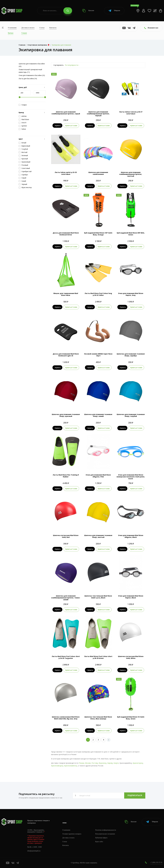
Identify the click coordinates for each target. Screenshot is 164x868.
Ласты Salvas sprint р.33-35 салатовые (66, 173)
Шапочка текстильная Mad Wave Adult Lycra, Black (98, 597)
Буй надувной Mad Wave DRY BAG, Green (131, 234)
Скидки (24, 33)
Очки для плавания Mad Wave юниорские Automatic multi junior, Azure (131, 477)
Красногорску (138, 763)
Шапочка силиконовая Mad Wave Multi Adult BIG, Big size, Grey (66, 718)
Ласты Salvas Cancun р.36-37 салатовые (131, 113)
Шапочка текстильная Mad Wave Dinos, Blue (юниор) (98, 718)
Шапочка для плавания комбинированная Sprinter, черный (98, 114)
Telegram (114, 11)
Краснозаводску (57, 766)
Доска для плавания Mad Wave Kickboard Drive (66, 234)
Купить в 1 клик (71, 126)
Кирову (110, 763)
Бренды (11, 33)
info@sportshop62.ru (34, 851)
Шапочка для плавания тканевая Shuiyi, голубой (131, 415)
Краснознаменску (71, 766)
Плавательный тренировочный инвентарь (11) (30, 71)
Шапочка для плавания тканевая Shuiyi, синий (98, 415)
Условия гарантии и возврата (72, 834)
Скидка (23, 105)
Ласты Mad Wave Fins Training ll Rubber (66, 476)
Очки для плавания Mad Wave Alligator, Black (131, 536)
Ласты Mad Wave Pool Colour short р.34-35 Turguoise (66, 657)
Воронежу (103, 763)
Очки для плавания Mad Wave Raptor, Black (131, 597)
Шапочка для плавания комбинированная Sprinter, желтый (131, 174)
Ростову (95, 763)
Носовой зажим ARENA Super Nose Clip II (98, 355)
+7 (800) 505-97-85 (156, 862)
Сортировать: (59, 65)
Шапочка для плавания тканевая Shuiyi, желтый (98, 536)
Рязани (82, 763)
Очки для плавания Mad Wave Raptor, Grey (131, 294)
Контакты (53, 28)
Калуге (116, 763)
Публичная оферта (101, 838)
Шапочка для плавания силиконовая (98, 173)
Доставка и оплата (28, 28)
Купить (57, 126)
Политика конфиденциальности (106, 830)
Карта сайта (99, 842)
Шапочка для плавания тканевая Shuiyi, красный (66, 415)
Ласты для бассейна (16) (28, 79)
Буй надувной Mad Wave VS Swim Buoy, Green (131, 718)
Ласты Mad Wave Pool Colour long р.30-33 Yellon (98, 294)
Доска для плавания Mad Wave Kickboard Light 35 (66, 355)
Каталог (88, 11)
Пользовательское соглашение (105, 834)
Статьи (42, 28)
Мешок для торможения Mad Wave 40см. (66, 294)
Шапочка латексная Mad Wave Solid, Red (66, 536)
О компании (12, 28)
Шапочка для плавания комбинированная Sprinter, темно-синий (66, 598)
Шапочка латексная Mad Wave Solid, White (131, 657)
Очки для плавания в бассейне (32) (32, 75)
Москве (88, 763)
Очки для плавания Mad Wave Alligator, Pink (98, 476)
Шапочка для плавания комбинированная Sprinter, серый (66, 113)
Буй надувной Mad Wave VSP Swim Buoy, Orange (98, 234)
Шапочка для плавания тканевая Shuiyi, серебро (131, 355)
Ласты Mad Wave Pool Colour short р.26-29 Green (98, 657)
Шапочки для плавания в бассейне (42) (32, 65)
